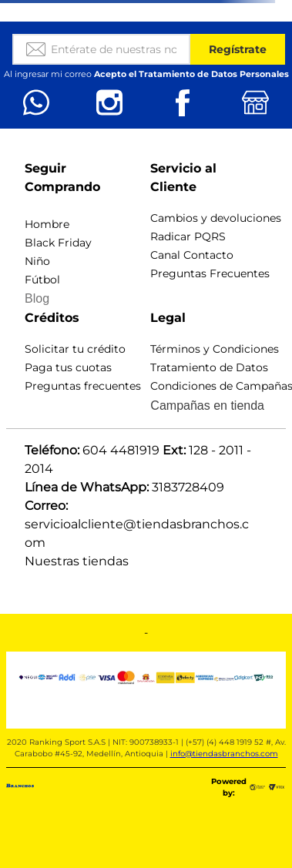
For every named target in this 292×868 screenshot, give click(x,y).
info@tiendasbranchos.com (224, 754)
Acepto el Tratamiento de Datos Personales (191, 74)
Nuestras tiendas (77, 561)
